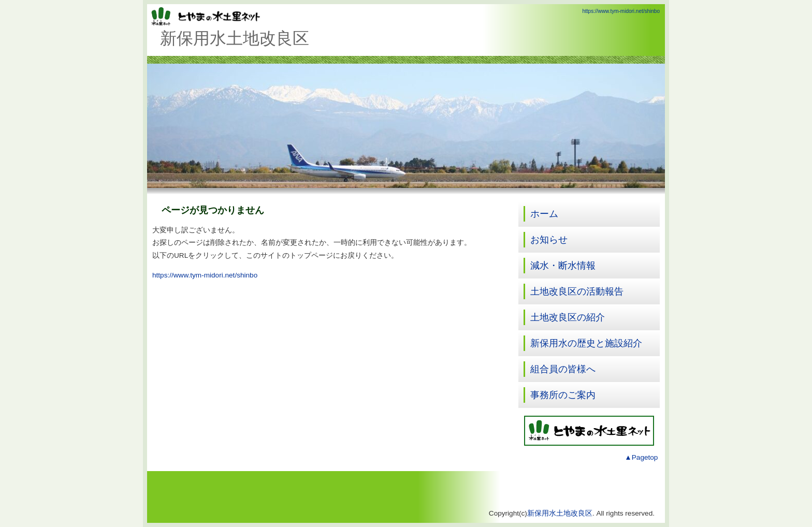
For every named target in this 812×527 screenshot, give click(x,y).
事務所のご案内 (563, 395)
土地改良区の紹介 (568, 317)
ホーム (544, 214)
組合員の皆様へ (563, 369)
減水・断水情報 (563, 266)
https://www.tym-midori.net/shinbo (621, 11)
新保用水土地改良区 (560, 513)
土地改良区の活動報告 (577, 291)
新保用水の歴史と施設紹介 (586, 343)
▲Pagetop (641, 457)
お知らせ (549, 240)
